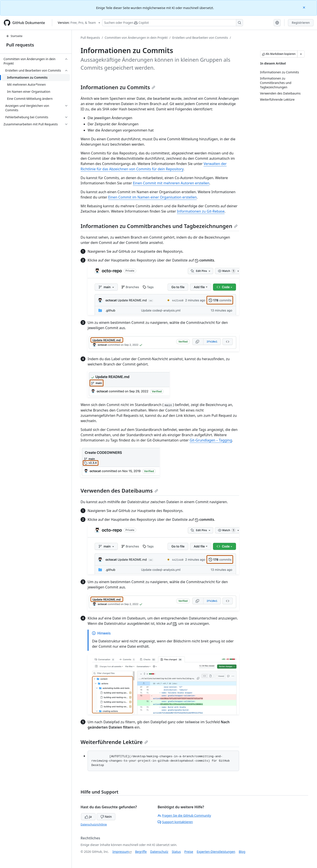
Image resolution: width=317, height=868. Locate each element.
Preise (189, 852)
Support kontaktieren (175, 822)
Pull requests (20, 45)
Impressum (121, 852)
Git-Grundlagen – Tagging (211, 440)
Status (176, 852)
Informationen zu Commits (118, 87)
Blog (242, 852)
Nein (106, 817)
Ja (88, 817)
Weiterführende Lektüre (114, 742)
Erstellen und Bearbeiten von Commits (200, 38)
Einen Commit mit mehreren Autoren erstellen (171, 183)
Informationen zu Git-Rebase (201, 211)
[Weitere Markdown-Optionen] (301, 54)
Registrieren (301, 23)
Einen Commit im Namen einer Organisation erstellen (152, 197)
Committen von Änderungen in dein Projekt (136, 38)
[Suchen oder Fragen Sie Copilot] (173, 23)
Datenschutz (159, 852)
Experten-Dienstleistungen (216, 852)
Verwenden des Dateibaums (119, 491)
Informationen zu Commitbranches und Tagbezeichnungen (159, 226)
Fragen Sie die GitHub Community (184, 815)
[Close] (304, 7)
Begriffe (141, 852)
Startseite (14, 36)
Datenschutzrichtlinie (94, 824)
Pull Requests (90, 38)
